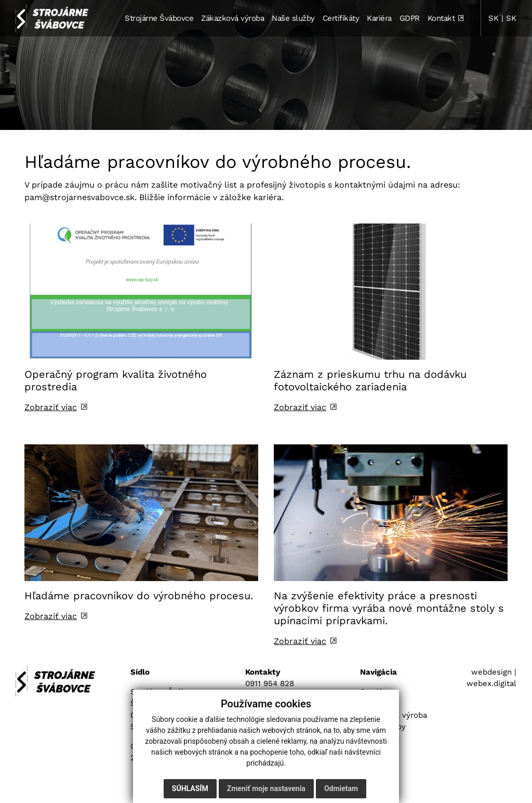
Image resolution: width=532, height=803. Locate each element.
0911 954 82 (267, 683)
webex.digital (491, 683)
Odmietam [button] (341, 788)
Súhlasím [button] (190, 788)
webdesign (491, 672)
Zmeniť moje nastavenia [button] (266, 788)
